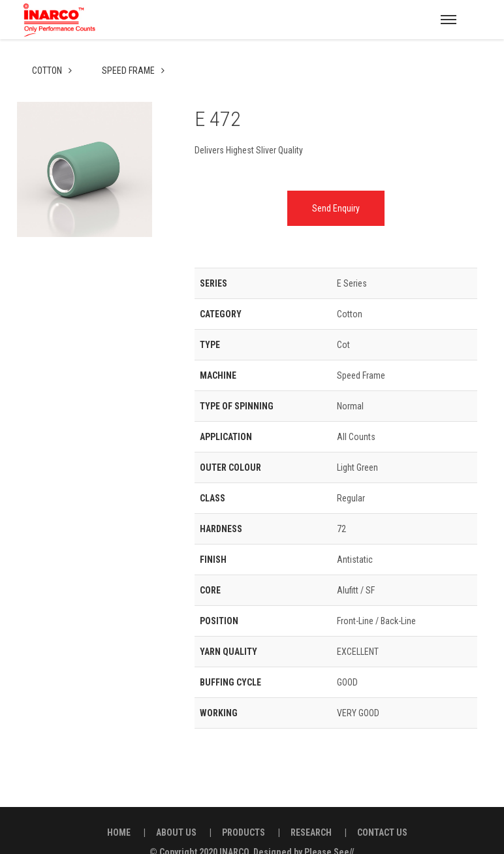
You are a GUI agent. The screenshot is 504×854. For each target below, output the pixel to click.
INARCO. (235, 829)
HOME (119, 809)
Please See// (329, 829)
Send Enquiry (336, 185)
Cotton (48, 47)
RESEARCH (311, 809)
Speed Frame (129, 47)
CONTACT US (382, 809)
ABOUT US (176, 809)
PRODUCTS (244, 809)
